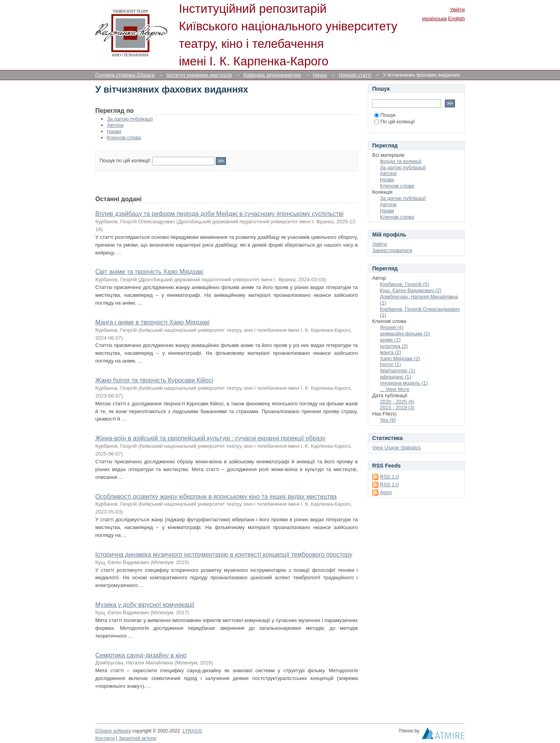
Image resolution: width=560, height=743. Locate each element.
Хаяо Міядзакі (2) (400, 358)
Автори (115, 125)
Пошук (385, 115)
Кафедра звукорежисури (272, 75)
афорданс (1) (395, 377)
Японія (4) (392, 327)
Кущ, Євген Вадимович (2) (411, 290)
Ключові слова (124, 138)
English (456, 18)
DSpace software (113, 731)
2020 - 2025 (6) (397, 402)
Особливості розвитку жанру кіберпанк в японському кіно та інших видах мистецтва (216, 497)
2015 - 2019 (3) (397, 407)
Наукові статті (355, 75)
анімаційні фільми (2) (405, 334)
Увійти (457, 10)
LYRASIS (192, 731)
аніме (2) (390, 340)
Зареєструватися (392, 250)
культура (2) (394, 346)
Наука (320, 75)
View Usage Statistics (396, 448)
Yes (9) (388, 420)
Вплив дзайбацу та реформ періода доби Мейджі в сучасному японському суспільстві (219, 214)
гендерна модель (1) (404, 383)
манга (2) (391, 352)
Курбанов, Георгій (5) (404, 284)
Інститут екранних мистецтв (199, 75)
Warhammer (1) (398, 371)
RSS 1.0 (389, 477)
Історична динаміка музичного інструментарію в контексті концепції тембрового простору (224, 555)
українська (434, 18)
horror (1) (390, 364)
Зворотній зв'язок (137, 738)
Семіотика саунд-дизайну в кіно (141, 655)
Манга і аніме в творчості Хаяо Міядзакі (152, 322)
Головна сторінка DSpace (125, 75)
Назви (114, 131)
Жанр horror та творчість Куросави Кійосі (154, 380)
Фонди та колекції (401, 161)
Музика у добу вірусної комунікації (145, 605)
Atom (386, 492)
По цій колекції (395, 122)
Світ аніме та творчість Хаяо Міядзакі (149, 272)
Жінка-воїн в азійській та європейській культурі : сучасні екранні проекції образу (210, 438)
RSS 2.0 (389, 485)
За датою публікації (130, 119)
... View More (395, 389)
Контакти (105, 738)
